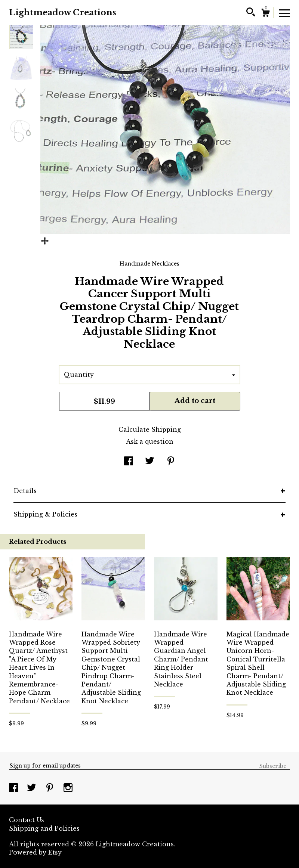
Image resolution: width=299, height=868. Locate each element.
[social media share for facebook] (129, 462)
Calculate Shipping (150, 430)
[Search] (251, 13)
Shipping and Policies (44, 828)
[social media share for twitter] (150, 462)
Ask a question (150, 441)
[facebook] (14, 788)
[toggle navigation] (284, 13)
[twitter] (33, 788)
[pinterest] (51, 788)
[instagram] (68, 788)
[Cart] (265, 14)
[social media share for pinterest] (171, 462)
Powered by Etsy (35, 852)
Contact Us (27, 820)
